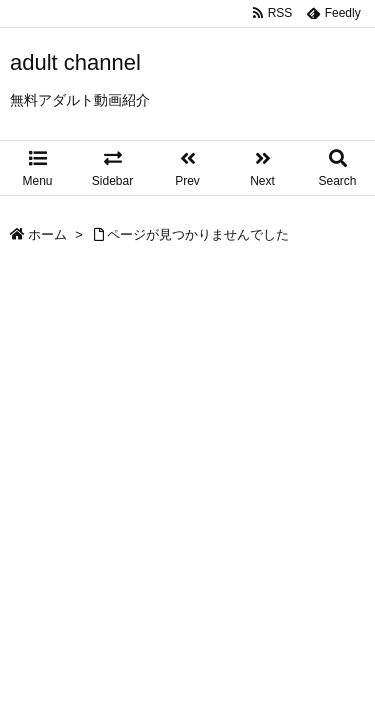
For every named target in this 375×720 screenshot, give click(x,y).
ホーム (47, 234)
